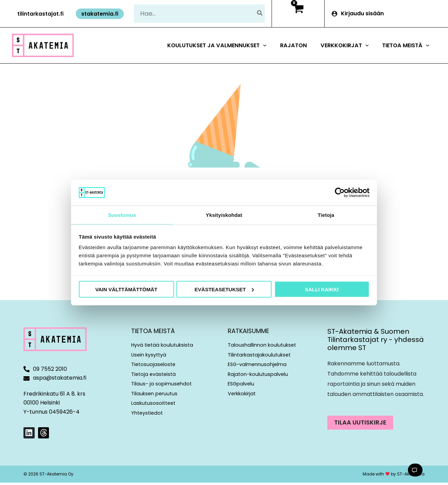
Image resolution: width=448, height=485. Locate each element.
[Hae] (260, 13)
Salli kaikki (322, 289)
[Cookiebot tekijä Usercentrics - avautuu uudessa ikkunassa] (340, 192)
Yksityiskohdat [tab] (224, 215)
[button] (40, 14)
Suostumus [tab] (122, 215)
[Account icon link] (386, 14)
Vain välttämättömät (126, 289)
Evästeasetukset (224, 289)
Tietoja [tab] (326, 215)
